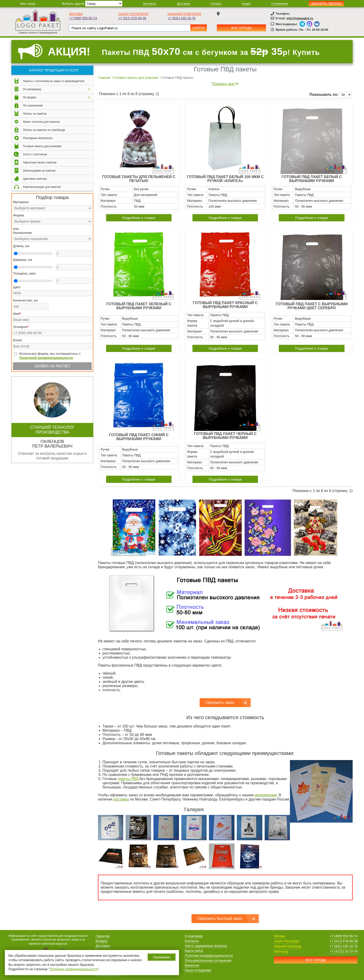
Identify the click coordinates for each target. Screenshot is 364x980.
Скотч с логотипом (35, 154)
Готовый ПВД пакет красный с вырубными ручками (225, 305)
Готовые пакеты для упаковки (42, 146)
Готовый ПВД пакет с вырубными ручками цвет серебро (312, 306)
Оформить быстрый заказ (220, 919)
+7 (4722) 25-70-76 (344, 951)
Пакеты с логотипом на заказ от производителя (54, 81)
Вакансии (192, 965)
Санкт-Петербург (134, 14)
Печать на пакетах (35, 114)
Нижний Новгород (184, 14)
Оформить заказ (220, 703)
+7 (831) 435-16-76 (182, 18)
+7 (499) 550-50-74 (83, 18)
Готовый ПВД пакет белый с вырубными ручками (312, 179)
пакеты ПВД (128, 779)
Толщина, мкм (24, 273)
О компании (280, 4)
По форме (30, 97)
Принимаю (162, 957)
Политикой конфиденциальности (46, 358)
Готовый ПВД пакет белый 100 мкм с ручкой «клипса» (225, 179)
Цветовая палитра (35, 179)
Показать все (225, 84)
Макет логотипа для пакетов (41, 122)
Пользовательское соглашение (208, 960)
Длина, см (21, 246)
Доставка (183, 4)
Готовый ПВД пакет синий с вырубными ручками (139, 437)
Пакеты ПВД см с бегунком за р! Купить (211, 51)
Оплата (216, 4)
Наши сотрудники (198, 970)
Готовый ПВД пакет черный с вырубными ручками (225, 436)
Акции (246, 4)
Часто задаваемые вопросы (206, 946)
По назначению (33, 106)
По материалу (32, 89)
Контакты (149, 4)
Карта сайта (194, 951)
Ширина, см (23, 260)
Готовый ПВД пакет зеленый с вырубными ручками (139, 306)
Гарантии (103, 936)
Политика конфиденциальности (209, 956)
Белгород (281, 951)
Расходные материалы (38, 138)
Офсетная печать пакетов (40, 163)
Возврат (102, 941)
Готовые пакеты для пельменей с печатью (139, 179)
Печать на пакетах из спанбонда (44, 130)
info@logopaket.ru (300, 18)
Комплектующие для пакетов (42, 187)
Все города (241, 28)
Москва (76, 14)
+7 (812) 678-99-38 (132, 18)
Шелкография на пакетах (39, 171)
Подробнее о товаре (139, 218)
